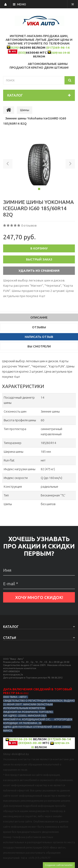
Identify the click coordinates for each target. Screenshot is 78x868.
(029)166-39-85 (61, 53)
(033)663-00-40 (30, 743)
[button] (8, 165)
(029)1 (15, 48)
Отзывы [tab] (39, 327)
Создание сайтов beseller (59, 865)
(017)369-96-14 (58, 48)
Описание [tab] (39, 317)
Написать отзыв (39, 337)
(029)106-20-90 (21, 739)
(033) (22, 53)
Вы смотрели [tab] (39, 346)
